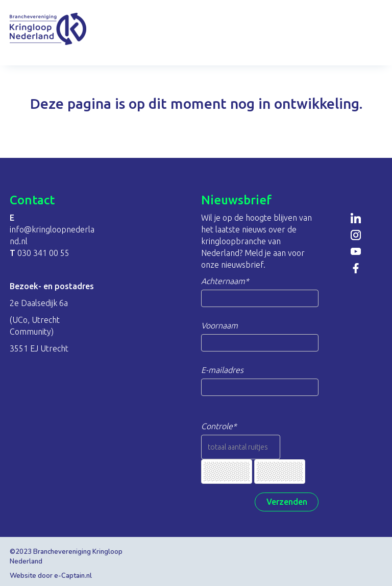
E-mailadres (222, 370)
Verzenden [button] (287, 502)
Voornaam (219, 325)
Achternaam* (225, 281)
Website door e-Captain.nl (51, 576)
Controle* (219, 426)
